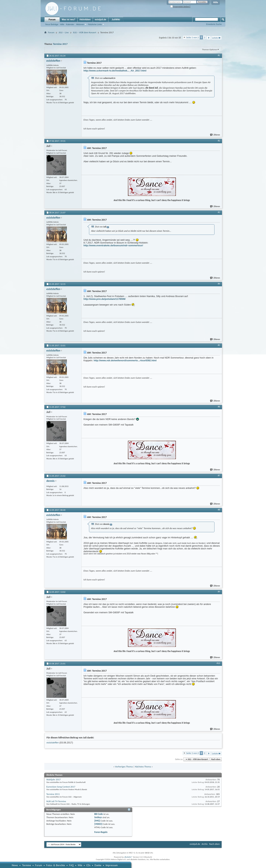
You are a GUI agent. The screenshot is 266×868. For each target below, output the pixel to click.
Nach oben (216, 759)
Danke (98, 865)
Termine (27, 865)
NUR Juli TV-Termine (56, 801)
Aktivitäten (85, 20)
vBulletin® (128, 857)
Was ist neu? (69, 20)
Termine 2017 (60, 44)
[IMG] (97, 821)
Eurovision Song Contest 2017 (61, 787)
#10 (218, 663)
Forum (52, 20)
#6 (219, 407)
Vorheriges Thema (124, 767)
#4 (219, 284)
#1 (219, 55)
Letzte (216, 38)
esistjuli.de (100, 20)
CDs (88, 865)
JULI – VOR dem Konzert (85, 32)
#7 (219, 476)
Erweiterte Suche (214, 24)
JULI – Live (64, 32)
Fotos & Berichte (56, 865)
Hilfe (216, 2)
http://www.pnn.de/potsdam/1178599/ (105, 299)
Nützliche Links (95, 24)
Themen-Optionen (210, 50)
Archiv (205, 844)
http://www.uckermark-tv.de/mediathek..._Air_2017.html (115, 71)
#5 (219, 345)
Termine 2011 (53, 794)
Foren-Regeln (101, 832)
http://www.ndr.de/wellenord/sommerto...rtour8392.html (125, 360)
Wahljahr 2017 (53, 779)
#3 (219, 212)
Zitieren (215, 135)
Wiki (80, 865)
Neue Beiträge (52, 24)
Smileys (98, 817)
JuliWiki (116, 20)
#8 (219, 510)
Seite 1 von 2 (192, 37)
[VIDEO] (98, 824)
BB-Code (98, 814)
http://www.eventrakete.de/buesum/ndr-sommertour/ (113, 245)
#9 (219, 592)
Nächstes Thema (143, 767)
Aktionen (80, 24)
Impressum (112, 865)
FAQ (71, 865)
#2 (219, 141)
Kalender (70, 24)
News (15, 865)
